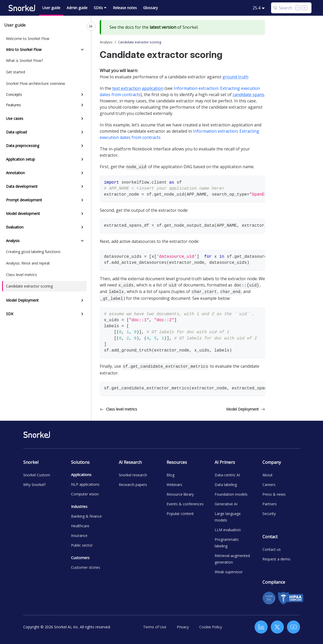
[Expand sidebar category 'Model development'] (82, 214)
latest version (163, 27)
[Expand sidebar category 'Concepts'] (82, 95)
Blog (171, 475)
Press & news (274, 494)
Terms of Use (155, 627)
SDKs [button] (98, 8)
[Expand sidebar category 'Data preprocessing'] (82, 146)
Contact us (272, 549)
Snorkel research (133, 475)
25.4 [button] (256, 8)
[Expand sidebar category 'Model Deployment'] (82, 300)
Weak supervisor (229, 572)
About (268, 475)
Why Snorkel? (34, 485)
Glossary (150, 8)
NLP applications (85, 484)
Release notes (125, 8)
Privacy (183, 627)
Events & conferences (185, 504)
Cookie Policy (211, 627)
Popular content (180, 514)
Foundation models (231, 494)
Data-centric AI (227, 475)
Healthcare (80, 526)
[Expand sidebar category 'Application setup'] (82, 159)
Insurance (79, 535)
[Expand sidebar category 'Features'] (82, 105)
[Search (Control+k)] (291, 8)
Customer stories (86, 567)
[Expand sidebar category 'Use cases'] (82, 119)
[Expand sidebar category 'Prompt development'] (82, 200)
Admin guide (77, 8)
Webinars (174, 485)
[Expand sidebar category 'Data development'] (82, 186)
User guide (51, 8)
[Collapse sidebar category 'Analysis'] (82, 241)
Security (269, 514)
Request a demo (276, 559)
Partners (270, 504)
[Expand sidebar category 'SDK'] (82, 314)
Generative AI (226, 504)
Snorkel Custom (37, 475)
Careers (269, 485)
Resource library (180, 494)
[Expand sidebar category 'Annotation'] (82, 173)
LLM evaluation (228, 530)
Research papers (133, 485)
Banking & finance (86, 516)
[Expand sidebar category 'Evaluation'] (82, 227)
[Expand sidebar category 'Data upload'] (82, 132)
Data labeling (226, 485)
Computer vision (85, 494)
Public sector (82, 545)
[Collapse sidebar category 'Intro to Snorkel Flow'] (82, 50)
